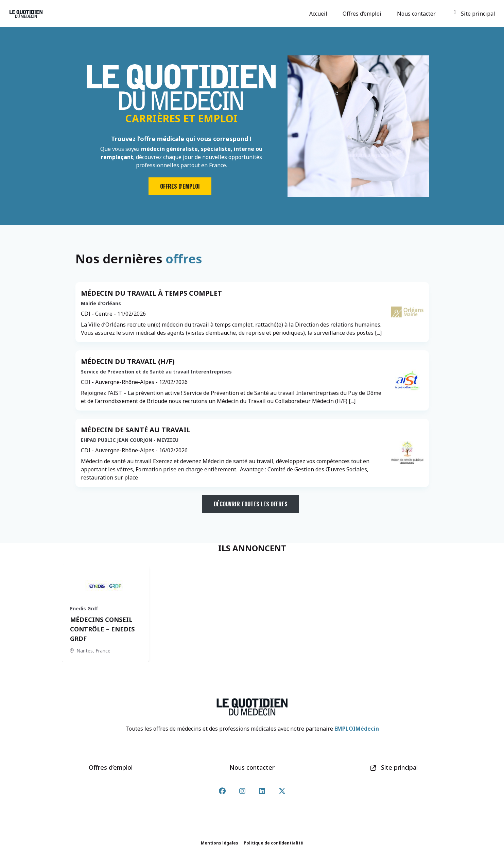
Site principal (474, 14)
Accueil (319, 14)
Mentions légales (220, 843)
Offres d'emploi (180, 186)
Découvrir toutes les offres (251, 504)
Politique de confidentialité (273, 843)
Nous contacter (417, 14)
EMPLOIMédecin (357, 729)
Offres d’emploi (363, 14)
